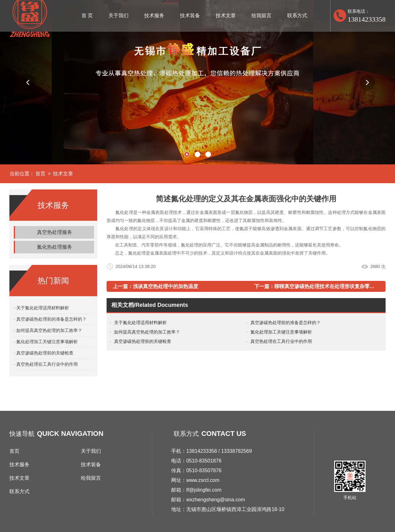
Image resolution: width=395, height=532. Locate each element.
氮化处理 (124, 229)
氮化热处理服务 (55, 247)
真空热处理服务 (55, 232)
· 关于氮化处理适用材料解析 (41, 308)
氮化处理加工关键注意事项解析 (281, 332)
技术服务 (154, 15)
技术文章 (226, 15)
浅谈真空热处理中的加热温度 (166, 286)
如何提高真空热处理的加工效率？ (147, 332)
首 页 (87, 15)
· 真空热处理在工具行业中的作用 (46, 364)
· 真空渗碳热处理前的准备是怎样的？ (50, 319)
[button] (28, 82)
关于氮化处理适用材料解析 (140, 323)
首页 (40, 174)
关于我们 (118, 15)
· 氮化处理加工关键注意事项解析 (46, 342)
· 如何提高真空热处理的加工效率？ (48, 330)
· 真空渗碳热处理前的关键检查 (44, 353)
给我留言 (261, 15)
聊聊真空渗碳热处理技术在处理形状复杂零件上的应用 (334, 286)
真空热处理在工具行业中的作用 (281, 341)
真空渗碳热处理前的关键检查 (143, 341)
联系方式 (297, 15)
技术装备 (190, 15)
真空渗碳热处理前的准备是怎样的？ (286, 323)
